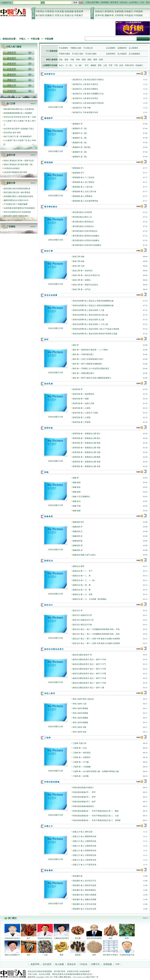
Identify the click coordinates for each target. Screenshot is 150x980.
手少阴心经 (88, 48)
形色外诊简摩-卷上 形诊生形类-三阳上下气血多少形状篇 (96, 329)
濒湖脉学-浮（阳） (80, 129)
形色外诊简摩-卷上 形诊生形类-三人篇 (88, 310)
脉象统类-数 (77, 541)
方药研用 (119, 15)
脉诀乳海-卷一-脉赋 (81, 399)
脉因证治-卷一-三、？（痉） (84, 580)
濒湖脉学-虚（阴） (80, 157)
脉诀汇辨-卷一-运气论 (82, 289)
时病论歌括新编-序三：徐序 (84, 802)
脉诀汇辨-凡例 (78, 266)
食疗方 (7, 136)
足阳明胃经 (111, 54)
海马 (29, 955)
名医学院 (12, 53)
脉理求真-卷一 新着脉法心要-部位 (86, 438)
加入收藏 (59, 964)
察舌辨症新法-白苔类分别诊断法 (86, 240)
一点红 (45, 955)
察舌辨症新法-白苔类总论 (83, 226)
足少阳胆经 (122, 54)
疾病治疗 (99, 11)
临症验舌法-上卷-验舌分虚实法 (85, 84)
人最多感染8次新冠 (25, 196)
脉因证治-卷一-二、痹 (82, 576)
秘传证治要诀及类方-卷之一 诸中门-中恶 (89, 683)
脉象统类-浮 (77, 527)
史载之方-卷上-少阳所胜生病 (84, 860)
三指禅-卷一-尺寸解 (81, 762)
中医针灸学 (129, 65)
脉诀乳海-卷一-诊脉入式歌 (83, 403)
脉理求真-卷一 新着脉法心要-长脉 (86, 466)
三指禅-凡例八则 (79, 743)
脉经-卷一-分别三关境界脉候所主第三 (88, 359)
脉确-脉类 (77, 492)
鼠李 (127, 938)
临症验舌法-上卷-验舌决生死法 (85, 98)
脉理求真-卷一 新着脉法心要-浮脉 (86, 448)
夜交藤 (78, 938)
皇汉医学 (8, 129)
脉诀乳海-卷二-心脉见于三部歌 (85, 413)
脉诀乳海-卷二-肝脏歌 (82, 422)
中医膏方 (79, 15)
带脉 (78, 60)
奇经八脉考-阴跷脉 (80, 718)
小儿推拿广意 (10, 121)
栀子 (29, 938)
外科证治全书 (10, 117)
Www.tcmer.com (79, 977)
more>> (33, 104)
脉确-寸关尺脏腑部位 (81, 497)
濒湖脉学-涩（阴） (80, 152)
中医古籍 (35, 39)
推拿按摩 (79, 11)
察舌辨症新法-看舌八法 (82, 217)
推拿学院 (12, 75)
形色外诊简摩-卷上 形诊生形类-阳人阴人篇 (90, 315)
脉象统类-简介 (78, 522)
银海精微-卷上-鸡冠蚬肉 (22, 113)
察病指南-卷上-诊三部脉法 (83, 182)
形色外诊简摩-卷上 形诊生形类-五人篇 (88, 320)
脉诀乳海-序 (77, 389)
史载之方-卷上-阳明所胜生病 (84, 851)
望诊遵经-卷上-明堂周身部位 (84, 890)
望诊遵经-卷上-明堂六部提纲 (84, 895)
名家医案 (119, 11)
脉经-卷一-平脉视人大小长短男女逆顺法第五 (91, 369)
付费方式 (95, 964)
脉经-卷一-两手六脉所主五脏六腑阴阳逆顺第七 (92, 378)
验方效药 (40, 15)
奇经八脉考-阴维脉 (80, 708)
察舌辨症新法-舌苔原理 (82, 212)
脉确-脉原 (77, 482)
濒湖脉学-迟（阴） (80, 138)
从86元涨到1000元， (22, 200)
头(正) (61, 65)
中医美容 (50, 11)
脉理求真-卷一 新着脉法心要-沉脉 (86, 452)
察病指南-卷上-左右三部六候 (84, 192)
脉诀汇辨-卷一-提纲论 (82, 280)
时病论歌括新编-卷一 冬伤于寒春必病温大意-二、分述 (96, 816)
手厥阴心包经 (76, 48)
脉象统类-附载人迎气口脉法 (84, 555)
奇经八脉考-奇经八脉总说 (83, 699)
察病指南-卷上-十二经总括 (83, 177)
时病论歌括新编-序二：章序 (84, 797)
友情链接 (107, 964)
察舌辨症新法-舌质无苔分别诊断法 (87, 245)
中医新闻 (138, 11)
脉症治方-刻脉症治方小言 (83, 620)
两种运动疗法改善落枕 (22, 212)
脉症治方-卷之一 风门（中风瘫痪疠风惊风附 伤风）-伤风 (96, 634)
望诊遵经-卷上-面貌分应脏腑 (84, 899)
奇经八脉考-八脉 (79, 704)
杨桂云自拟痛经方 (12, 955)
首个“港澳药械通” (21, 204)
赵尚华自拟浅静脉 (94, 938)
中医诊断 (49, 39)
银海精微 (8, 113)
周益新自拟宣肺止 (45, 938)
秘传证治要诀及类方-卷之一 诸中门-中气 (89, 664)
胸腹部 (93, 65)
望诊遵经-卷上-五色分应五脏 (84, 909)
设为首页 (47, 964)
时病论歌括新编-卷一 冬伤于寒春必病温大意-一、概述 (96, 811)
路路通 (78, 955)
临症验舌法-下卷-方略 (82, 108)
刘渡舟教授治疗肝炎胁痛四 (23, 208)
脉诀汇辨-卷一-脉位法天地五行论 (86, 275)
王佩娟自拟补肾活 (61, 938)
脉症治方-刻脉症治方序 (82, 615)
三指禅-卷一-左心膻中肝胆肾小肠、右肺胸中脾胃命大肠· (96, 771)
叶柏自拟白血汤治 (12, 938)
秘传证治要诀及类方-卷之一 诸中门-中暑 (89, 674)
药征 (6, 133)
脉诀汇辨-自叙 (78, 261)
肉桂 (111, 938)
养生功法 (8, 212)
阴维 (95, 60)
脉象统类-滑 (77, 546)
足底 (121, 65)
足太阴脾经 (111, 48)
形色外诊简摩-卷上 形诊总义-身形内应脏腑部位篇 (93, 301)
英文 (148, 2)
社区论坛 (124, 2)
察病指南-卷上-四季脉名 (82, 196)
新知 (6, 189)
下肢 (116, 65)
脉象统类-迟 (77, 536)
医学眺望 (105, 2)
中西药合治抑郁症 (12, 168)
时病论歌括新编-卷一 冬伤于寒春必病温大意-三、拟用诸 (97, 820)
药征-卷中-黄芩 (15, 133)
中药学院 (12, 91)
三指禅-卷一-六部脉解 (82, 767)
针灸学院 (12, 69)
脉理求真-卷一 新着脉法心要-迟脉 (86, 462)
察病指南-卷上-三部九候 (82, 187)
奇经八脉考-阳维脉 (80, 713)
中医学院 (12, 64)
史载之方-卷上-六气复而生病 (84, 865)
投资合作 (72, 964)
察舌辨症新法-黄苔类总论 (83, 222)
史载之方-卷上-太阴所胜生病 (84, 846)
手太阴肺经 (63, 48)
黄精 (61, 955)
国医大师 (12, 85)
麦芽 (94, 955)
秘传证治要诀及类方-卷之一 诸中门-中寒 (89, 669)
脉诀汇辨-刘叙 (78, 257)
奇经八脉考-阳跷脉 (80, 722)
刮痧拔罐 (69, 11)
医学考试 (114, 2)
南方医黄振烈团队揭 (22, 189)
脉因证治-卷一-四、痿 (82, 585)
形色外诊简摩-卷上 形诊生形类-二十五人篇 (90, 324)
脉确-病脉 (77, 511)
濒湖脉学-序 (77, 124)
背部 (100, 65)
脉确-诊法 (77, 501)
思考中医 (99, 15)
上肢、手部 (108, 65)
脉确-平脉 (77, 506)
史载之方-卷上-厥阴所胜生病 (84, 836)
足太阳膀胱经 (134, 54)
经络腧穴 (129, 11)
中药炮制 (138, 15)
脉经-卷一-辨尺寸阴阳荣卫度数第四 (87, 364)
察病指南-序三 (78, 173)
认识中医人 (134, 2)
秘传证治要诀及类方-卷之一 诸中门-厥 (88, 688)
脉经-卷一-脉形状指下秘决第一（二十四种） (91, 350)
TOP (117, 964)
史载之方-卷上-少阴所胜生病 (84, 841)
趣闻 (6, 200)
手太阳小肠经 (91, 54)
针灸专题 (59, 11)
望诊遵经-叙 (77, 876)
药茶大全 (59, 15)
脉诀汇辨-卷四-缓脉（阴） (23, 164)
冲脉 (72, 60)
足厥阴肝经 (122, 48)
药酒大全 (69, 15)
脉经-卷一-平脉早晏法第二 (83, 354)
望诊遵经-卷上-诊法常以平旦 (84, 881)
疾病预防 (8, 196)
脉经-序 (76, 345)
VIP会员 (83, 964)
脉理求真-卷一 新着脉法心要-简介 (86, 434)
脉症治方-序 (77, 611)
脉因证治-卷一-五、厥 (82, 590)
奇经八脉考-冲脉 (79, 727)
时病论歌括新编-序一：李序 (84, 792)
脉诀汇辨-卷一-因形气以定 (23, 161)
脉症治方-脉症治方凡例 (82, 625)
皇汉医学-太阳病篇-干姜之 (23, 129)
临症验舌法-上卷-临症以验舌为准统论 (88, 80)
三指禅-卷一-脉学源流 (82, 753)
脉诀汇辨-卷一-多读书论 (82, 271)
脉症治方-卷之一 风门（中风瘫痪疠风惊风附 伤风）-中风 (96, 629)
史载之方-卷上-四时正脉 (82, 832)
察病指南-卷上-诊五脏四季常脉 (85, 201)
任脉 (61, 60)
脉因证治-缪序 (78, 566)
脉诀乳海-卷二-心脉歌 (82, 417)
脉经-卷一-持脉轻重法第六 (83, 373)
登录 (75, 3)
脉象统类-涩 (77, 550)
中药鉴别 (129, 15)
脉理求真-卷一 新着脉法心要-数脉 (86, 457)
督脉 (66, 60)
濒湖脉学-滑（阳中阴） (82, 147)
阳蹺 (90, 60)
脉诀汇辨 (8, 161)
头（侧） (79, 65)
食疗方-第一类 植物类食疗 (21, 136)
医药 (6, 192)
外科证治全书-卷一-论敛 (26, 117)
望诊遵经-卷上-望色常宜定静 (84, 885)
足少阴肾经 (133, 48)
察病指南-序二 (78, 168)
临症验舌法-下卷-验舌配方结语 (85, 112)
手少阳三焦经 (78, 54)
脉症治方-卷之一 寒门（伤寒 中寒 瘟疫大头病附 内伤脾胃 (96, 639)
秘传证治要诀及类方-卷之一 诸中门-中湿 (89, 678)
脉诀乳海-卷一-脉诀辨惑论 (83, 394)
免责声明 (35, 964)
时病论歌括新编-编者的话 (83, 806)
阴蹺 (84, 60)
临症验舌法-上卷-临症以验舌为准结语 (88, 103)
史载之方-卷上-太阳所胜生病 (84, 855)
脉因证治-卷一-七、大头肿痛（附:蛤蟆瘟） (90, 599)
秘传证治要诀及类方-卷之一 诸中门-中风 (89, 659)
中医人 (22, 39)
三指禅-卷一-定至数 (81, 776)
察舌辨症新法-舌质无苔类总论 (85, 231)
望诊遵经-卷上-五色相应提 (23, 109)
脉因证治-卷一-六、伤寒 (82, 594)
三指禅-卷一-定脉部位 (82, 757)
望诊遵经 (8, 109)
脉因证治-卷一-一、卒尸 (82, 571)
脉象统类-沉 (77, 531)
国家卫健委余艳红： (22, 216)
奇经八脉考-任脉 (79, 732)
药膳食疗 (50, 15)
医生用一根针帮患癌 (22, 192)
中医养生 (40, 11)
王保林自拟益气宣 (127, 955)
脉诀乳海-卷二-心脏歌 (82, 408)
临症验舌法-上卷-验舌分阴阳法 (85, 89)
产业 (6, 204)
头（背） (70, 65)
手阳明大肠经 (64, 54)
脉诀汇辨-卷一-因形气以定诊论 (85, 285)
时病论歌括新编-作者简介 (83, 788)
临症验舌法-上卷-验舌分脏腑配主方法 (88, 94)
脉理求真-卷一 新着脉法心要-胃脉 (86, 443)
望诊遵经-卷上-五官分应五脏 (84, 904)
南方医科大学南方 (111, 955)
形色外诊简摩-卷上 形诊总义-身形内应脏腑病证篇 (93, 306)
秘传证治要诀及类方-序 (82, 655)
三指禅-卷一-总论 (80, 748)
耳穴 (87, 65)
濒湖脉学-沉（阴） (80, 133)
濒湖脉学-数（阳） (80, 143)
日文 (142, 2)
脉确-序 (76, 478)
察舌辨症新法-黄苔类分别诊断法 (86, 236)
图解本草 (109, 15)
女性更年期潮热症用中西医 (16, 172)
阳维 (101, 60)
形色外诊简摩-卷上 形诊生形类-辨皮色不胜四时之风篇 (95, 334)
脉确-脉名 (77, 487)
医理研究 (109, 11)
